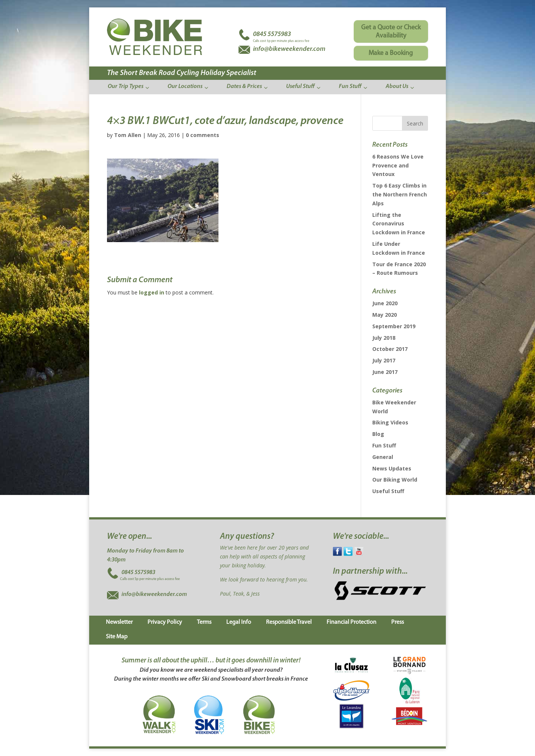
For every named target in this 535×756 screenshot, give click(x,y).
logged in (152, 292)
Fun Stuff (384, 445)
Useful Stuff (388, 491)
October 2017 (390, 349)
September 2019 (394, 326)
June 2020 (385, 303)
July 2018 (384, 338)
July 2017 (384, 360)
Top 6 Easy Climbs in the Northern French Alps (400, 194)
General (383, 457)
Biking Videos (390, 422)
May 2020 (385, 315)
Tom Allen (128, 135)
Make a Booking (391, 53)
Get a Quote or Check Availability (391, 32)
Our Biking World (395, 480)
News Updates (392, 468)
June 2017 (385, 372)
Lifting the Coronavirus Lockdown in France (399, 224)
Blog (378, 434)
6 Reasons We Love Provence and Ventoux (398, 165)
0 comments (202, 135)
